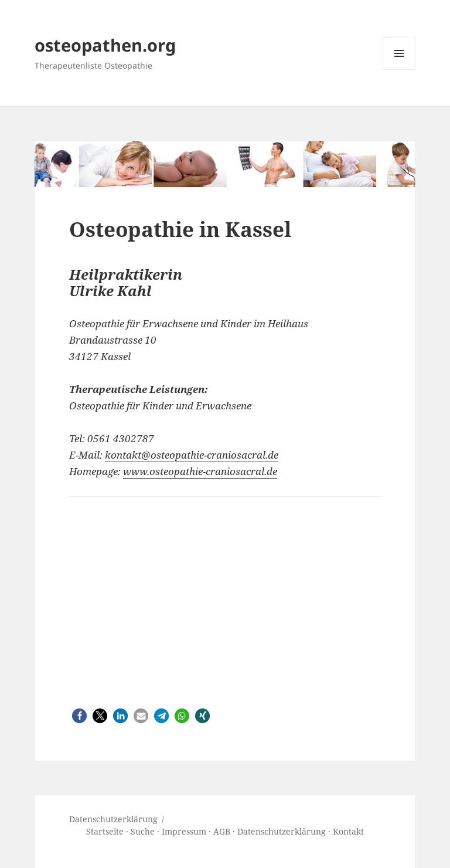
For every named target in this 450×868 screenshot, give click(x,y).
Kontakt (348, 831)
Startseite (105, 831)
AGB (222, 831)
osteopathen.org (105, 45)
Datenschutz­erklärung (113, 819)
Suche (143, 831)
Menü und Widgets (399, 69)
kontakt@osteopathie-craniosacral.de (192, 455)
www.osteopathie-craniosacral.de (200, 471)
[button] (79, 716)
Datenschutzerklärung (282, 831)
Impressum (184, 831)
